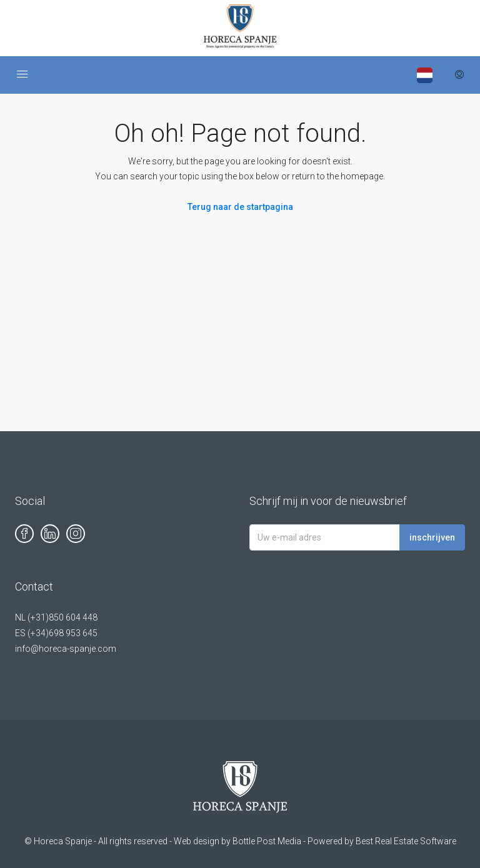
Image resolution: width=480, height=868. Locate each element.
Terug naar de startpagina (240, 207)
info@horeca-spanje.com (66, 649)
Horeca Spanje (63, 841)
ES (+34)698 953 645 (56, 633)
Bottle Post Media (267, 841)
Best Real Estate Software (406, 841)
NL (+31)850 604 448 (56, 617)
